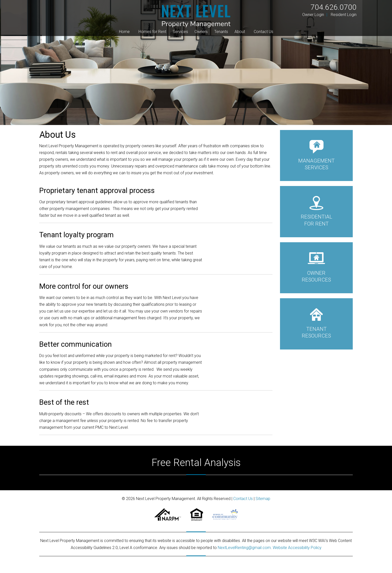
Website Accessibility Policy (297, 548)
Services (180, 32)
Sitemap (263, 499)
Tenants (221, 32)
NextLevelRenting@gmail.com (244, 548)
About (240, 32)
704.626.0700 (333, 7)
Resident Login (344, 15)
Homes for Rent (152, 32)
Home (124, 32)
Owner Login (313, 15)
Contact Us (263, 32)
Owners (201, 32)
